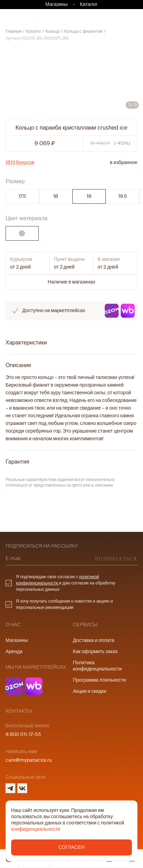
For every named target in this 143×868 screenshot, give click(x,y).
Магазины (57, 4)
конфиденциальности (36, 829)
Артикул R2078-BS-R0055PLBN (37, 38)
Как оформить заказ (96, 652)
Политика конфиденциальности (98, 666)
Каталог (89, 4)
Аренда (14, 652)
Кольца (53, 31)
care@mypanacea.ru (29, 760)
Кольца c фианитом (84, 31)
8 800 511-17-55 (23, 734)
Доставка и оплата (94, 640)
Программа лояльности (100, 680)
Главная (14, 31)
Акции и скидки (90, 691)
